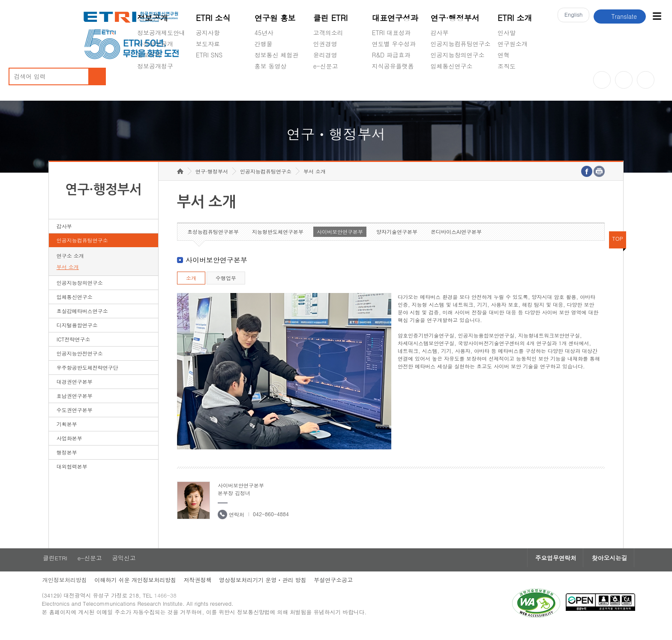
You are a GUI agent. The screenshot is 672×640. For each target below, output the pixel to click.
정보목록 (149, 55)
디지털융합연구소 (77, 334)
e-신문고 (326, 66)
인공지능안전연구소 (80, 363)
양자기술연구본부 (397, 241)
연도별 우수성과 (394, 44)
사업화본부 (69, 447)
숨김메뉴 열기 (141, 76)
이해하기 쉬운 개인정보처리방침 (143, 590)
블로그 (624, 80)
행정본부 (67, 462)
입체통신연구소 (452, 66)
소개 (191, 287)
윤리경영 (325, 55)
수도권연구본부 (75, 419)
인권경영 (325, 44)
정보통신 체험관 (277, 55)
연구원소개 (513, 44)
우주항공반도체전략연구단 (87, 377)
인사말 (507, 33)
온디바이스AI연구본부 (456, 241)
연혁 (504, 55)
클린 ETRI (331, 18)
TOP (618, 248)
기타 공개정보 (517, 86)
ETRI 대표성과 (391, 33)
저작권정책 (206, 590)
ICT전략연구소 (73, 348)
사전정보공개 (155, 44)
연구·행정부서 (455, 18)
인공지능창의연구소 (458, 55)
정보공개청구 (155, 66)
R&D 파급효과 (391, 55)
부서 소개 (68, 276)
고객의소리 (328, 33)
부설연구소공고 (344, 590)
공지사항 (208, 33)
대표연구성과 (395, 18)
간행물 (264, 44)
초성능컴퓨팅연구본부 (213, 241)
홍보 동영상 (271, 66)
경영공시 (149, 86)
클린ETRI (61, 568)
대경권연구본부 (75, 391)
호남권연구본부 (75, 405)
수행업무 (226, 287)
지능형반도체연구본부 (278, 241)
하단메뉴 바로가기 (0, 0)
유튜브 (602, 80)
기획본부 (67, 433)
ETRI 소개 (515, 18)
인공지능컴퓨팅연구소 (461, 44)
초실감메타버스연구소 (461, 86)
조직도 (507, 66)
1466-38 (175, 607)
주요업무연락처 (540, 568)
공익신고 (325, 86)
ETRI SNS (209, 55)
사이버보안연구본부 (340, 241)
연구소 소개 (70, 265)
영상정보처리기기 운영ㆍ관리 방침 (273, 590)
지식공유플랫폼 (393, 66)
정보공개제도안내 (161, 33)
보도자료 (208, 44)
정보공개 (153, 18)
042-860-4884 (271, 523)
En (572, 16)
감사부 (440, 33)
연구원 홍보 (275, 18)
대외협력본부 (72, 476)
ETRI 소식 (213, 18)
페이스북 (646, 80)
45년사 (264, 33)
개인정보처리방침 (71, 590)
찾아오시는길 (596, 568)
